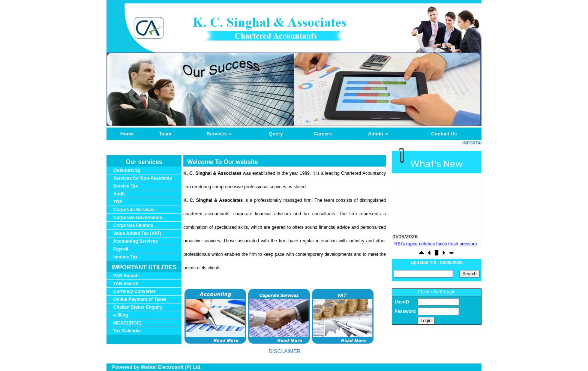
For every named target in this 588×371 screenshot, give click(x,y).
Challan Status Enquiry (138, 307)
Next (447, 96)
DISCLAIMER (285, 351)
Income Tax (125, 257)
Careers (322, 134)
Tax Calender (127, 331)
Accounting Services (136, 241)
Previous (137, 96)
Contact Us (444, 134)
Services (219, 134)
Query (276, 134)
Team (165, 134)
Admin (378, 134)
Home (127, 134)
